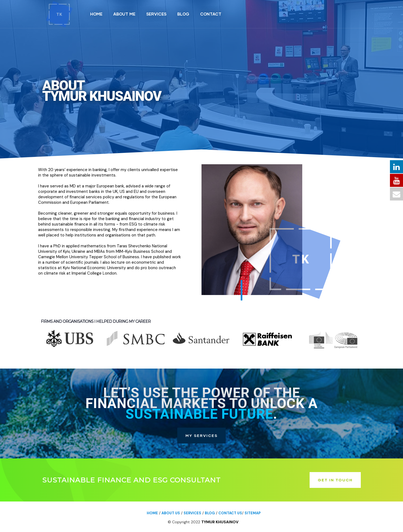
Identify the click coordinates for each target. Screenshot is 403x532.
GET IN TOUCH (335, 480)
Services (192, 513)
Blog (210, 513)
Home (152, 513)
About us (171, 513)
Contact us (230, 513)
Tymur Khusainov (220, 522)
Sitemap (253, 513)
